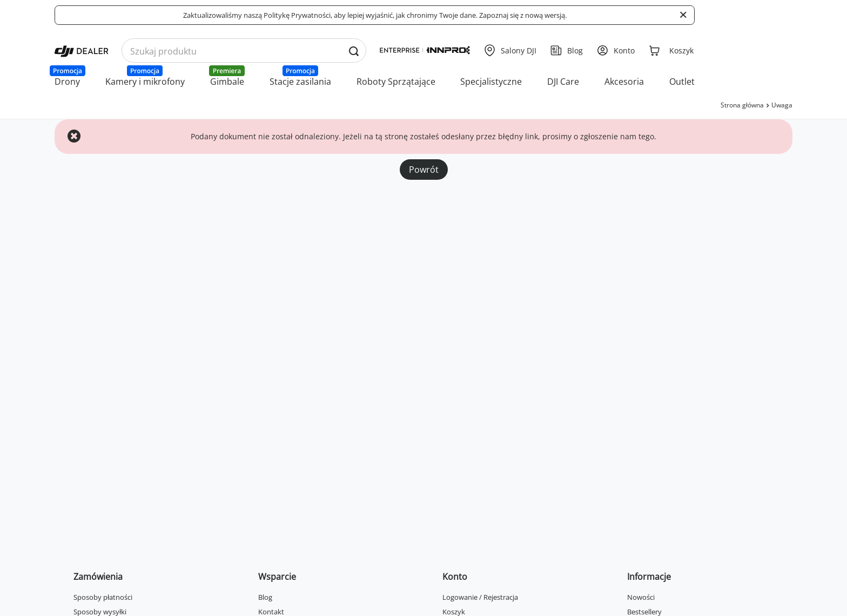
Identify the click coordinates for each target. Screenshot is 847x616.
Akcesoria (624, 82)
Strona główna (742, 105)
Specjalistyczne (491, 82)
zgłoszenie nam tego (617, 136)
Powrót (424, 170)
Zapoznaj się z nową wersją (522, 15)
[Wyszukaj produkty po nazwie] (244, 51)
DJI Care (563, 82)
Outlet (682, 82)
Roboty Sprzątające (396, 82)
